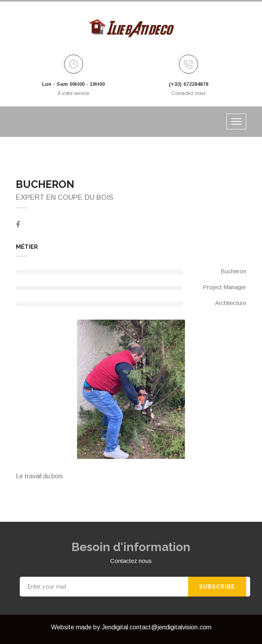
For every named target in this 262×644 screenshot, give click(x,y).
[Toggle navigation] (236, 121)
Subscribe (217, 587)
